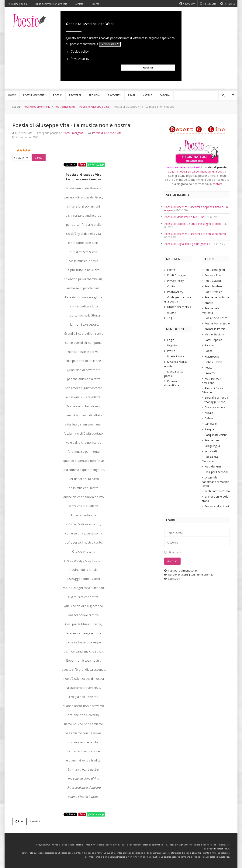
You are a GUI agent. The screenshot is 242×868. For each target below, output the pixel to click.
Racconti (210, 345)
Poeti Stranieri (213, 292)
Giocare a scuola (215, 407)
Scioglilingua (212, 446)
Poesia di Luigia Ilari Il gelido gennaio (188, 244)
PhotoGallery (175, 292)
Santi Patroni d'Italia (217, 491)
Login (171, 340)
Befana (209, 418)
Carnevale (211, 424)
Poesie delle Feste (216, 318)
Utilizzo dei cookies (179, 307)
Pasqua (209, 429)
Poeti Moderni (213, 286)
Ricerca (172, 312)
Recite (208, 367)
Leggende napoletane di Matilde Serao (215, 482)
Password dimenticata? (181, 570)
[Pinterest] (228, 4)
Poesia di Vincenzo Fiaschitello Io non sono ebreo (195, 234)
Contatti (172, 286)
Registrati (173, 345)
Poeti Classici (213, 281)
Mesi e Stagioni (214, 334)
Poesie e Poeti (214, 275)
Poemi (209, 351)
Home (171, 270)
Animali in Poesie (215, 329)
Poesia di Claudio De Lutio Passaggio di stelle (193, 224)
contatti (218, 184)
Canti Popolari (213, 340)
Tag (170, 318)
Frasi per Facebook (216, 472)
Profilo (171, 351)
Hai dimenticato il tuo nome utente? (189, 575)
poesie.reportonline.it (218, 849)
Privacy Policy (175, 281)
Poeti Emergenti (73, 133)
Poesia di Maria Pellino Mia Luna (185, 217)
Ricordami (175, 552)
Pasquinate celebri (216, 435)
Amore (209, 303)
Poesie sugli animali (217, 506)
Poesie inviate (176, 356)
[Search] (223, 95)
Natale (209, 413)
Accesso (172, 561)
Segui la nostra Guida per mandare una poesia (197, 171)
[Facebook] (187, 4)
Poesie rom (212, 440)
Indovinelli (211, 451)
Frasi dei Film (213, 466)
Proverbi (210, 373)
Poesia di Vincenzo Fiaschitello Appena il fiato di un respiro (196, 208)
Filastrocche (212, 357)
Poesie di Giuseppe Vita (107, 133)
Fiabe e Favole (214, 362)
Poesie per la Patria (217, 297)
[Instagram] (208, 4)
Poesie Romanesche (217, 323)
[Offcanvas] (233, 95)
